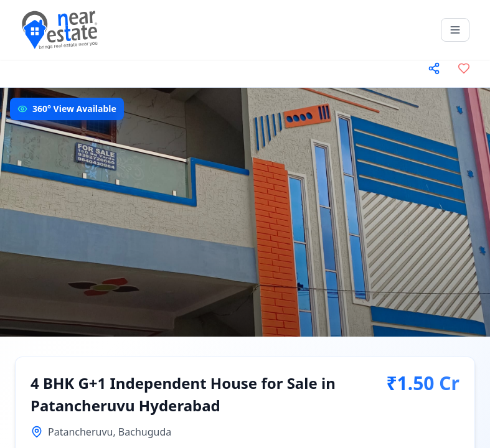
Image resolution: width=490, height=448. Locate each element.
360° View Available (74, 109)
